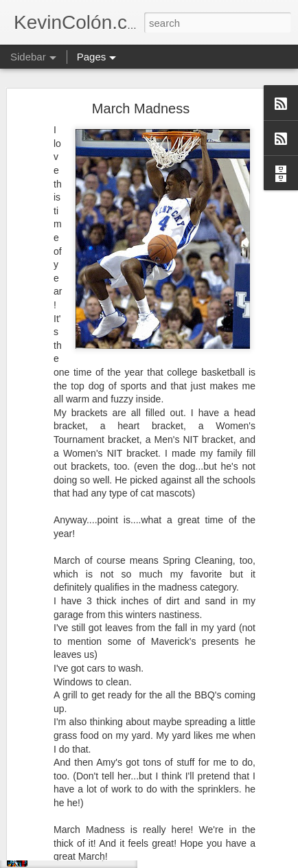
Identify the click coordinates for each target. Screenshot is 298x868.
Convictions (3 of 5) (69, 825)
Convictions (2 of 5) (69, 856)
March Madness (141, 82)
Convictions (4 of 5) (69, 795)
